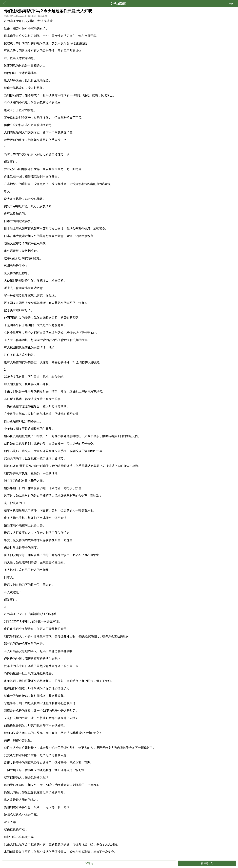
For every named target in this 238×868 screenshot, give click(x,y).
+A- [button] (232, 4)
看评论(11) (207, 863)
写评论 (89, 863)
